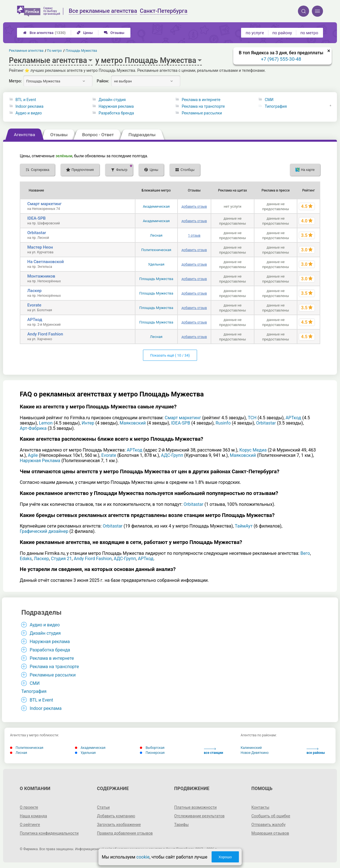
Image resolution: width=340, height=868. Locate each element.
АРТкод (35, 320)
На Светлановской (46, 262)
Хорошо (225, 857)
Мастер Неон (40, 247)
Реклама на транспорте (203, 106)
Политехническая (156, 250)
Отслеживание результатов (199, 816)
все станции (214, 751)
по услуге (255, 33)
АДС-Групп (172, 455)
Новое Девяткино (255, 753)
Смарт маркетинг (44, 204)
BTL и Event (26, 100)
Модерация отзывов (270, 833)
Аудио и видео (29, 113)
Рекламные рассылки (202, 113)
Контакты (260, 807)
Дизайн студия (112, 100)
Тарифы (181, 825)
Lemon (46, 423)
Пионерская (152, 753)
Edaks (26, 559)
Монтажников (41, 276)
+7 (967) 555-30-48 (281, 59)
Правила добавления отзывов (125, 833)
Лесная (156, 235)
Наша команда (33, 816)
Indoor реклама (30, 106)
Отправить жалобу (269, 825)
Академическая (156, 206)
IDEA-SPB (37, 218)
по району (282, 33)
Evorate (34, 305)
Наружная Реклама (40, 461)
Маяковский (133, 423)
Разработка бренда (116, 113)
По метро (55, 51)
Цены (85, 33)
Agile (33, 455)
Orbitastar (37, 233)
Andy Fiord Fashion (45, 334)
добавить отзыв (194, 207)
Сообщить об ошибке (271, 816)
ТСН (252, 418)
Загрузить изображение (119, 825)
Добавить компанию (116, 816)
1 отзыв (194, 236)
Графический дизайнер (44, 531)
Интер (88, 423)
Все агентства (44, 33)
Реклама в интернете (201, 100)
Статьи (103, 807)
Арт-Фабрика (33, 428)
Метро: (15, 81)
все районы (316, 751)
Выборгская (152, 748)
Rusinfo (223, 423)
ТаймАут (244, 526)
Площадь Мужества (156, 279)
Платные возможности (195, 807)
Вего (305, 553)
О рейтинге (30, 825)
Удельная (156, 264)
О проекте (29, 807)
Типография (276, 106)
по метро (309, 33)
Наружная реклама (116, 106)
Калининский (251, 748)
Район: (103, 81)
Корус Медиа (253, 450)
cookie (143, 857)
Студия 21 (61, 559)
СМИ (269, 100)
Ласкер (34, 291)
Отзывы (114, 33)
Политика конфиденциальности (49, 833)
